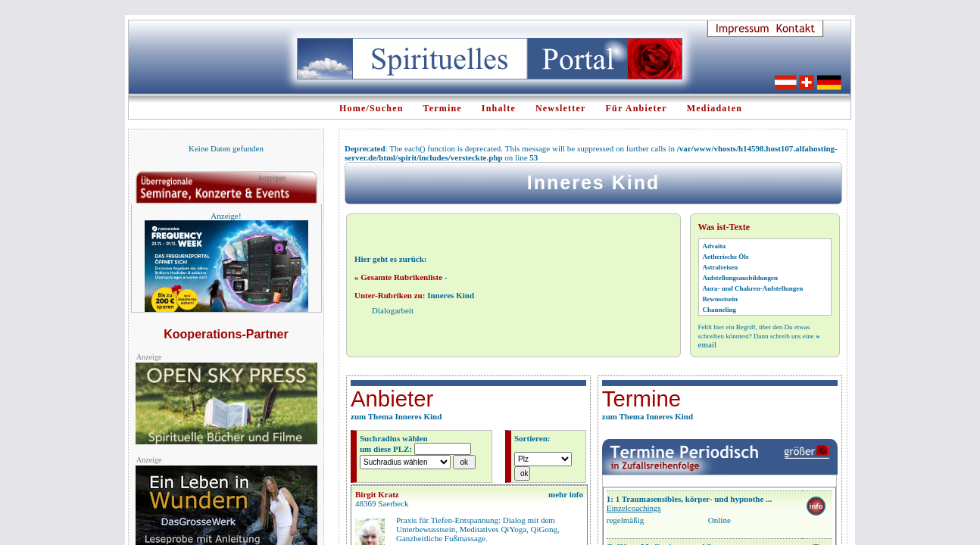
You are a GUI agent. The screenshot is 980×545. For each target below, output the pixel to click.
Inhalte (499, 108)
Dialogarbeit (393, 310)
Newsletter (561, 108)
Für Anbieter (637, 108)
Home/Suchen (371, 108)
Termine (443, 108)
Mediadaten (715, 108)
